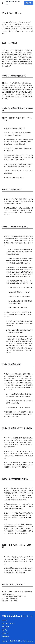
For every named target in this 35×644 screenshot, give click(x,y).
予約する (29, 3)
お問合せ (5, 627)
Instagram (6, 636)
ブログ (4, 630)
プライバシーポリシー (8, 624)
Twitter (5, 633)
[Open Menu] (4, 3)
